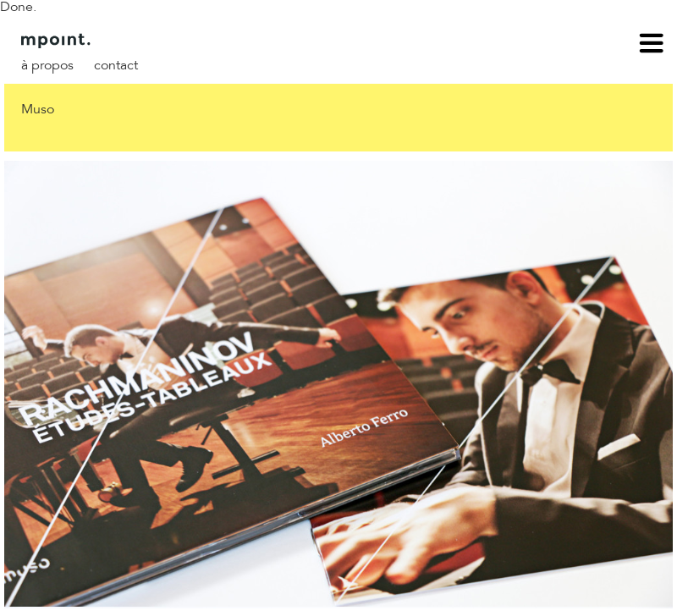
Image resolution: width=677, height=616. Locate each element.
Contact (116, 66)
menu (652, 46)
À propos (47, 66)
